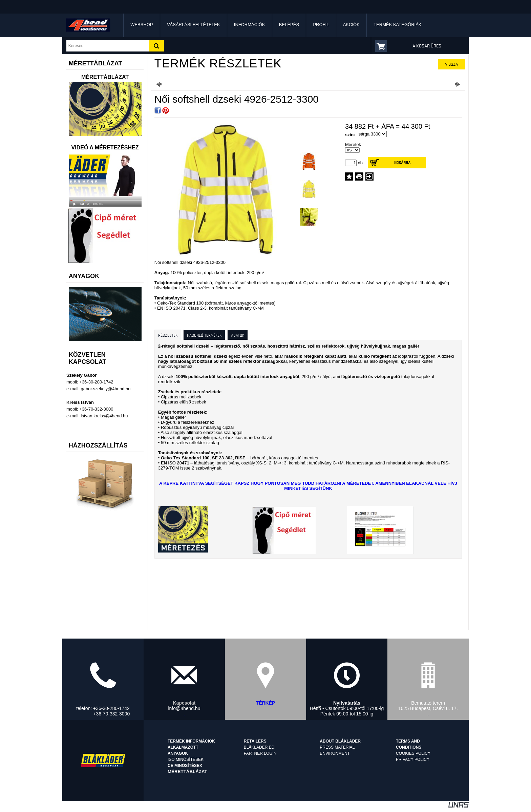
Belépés (289, 25)
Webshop (142, 25)
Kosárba (402, 162)
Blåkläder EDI (260, 747)
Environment (335, 753)
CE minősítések (185, 766)
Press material (337, 747)
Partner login (260, 753)
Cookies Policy (413, 753)
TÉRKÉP (266, 703)
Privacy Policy (413, 759)
